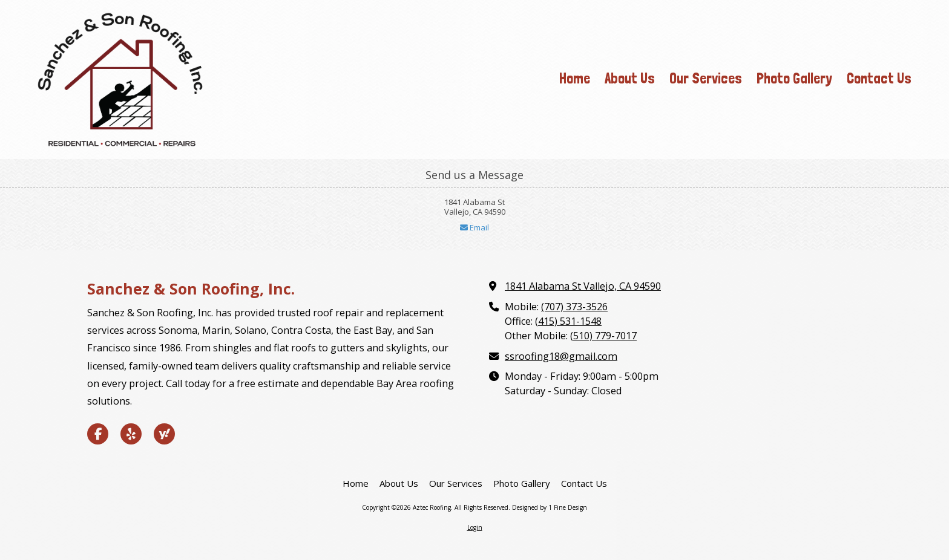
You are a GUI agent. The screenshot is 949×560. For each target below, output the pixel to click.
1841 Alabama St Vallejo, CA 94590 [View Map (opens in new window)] (583, 286)
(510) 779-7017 (603, 336)
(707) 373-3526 (574, 307)
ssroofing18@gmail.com (561, 356)
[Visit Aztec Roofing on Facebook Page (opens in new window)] (98, 434)
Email (475, 227)
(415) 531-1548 (568, 321)
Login (475, 527)
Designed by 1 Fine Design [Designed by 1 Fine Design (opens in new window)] (550, 507)
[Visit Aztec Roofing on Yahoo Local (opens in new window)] (164, 434)
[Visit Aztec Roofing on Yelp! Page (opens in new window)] (131, 434)
